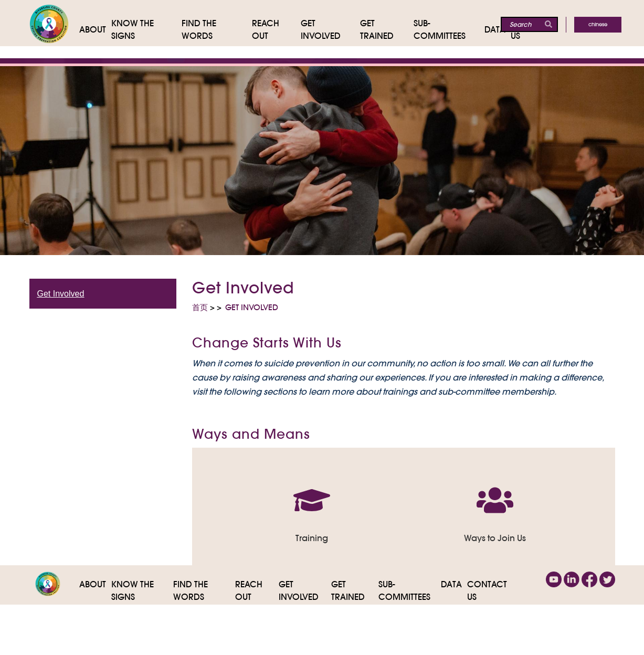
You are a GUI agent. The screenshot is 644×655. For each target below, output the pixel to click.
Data (451, 584)
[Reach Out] (276, 29)
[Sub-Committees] (449, 29)
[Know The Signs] (147, 29)
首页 (200, 307)
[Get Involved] (330, 29)
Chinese (598, 24)
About (93, 584)
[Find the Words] (217, 29)
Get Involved (61, 294)
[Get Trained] (387, 29)
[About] (95, 29)
